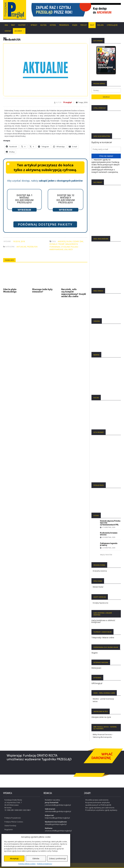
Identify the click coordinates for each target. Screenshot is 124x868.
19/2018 (16, 241)
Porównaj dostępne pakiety (45, 224)
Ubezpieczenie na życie (101, 717)
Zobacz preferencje (57, 858)
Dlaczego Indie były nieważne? (42, 290)
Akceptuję (14, 858)
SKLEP (92, 25)
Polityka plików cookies (27, 864)
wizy (71, 249)
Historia (53, 25)
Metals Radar (98, 587)
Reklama (100, 25)
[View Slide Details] (75, 10)
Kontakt (8, 31)
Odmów (36, 858)
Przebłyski (32, 247)
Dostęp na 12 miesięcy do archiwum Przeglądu (66, 199)
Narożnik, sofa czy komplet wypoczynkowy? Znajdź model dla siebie (74, 293)
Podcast (84, 25)
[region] (75, 10)
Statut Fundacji (10, 826)
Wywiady (34, 25)
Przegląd (68, 102)
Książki (75, 25)
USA (66, 249)
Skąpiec (95, 653)
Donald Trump (57, 244)
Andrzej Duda (65, 241)
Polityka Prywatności (13, 818)
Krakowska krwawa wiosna (109, 534)
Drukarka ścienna (100, 571)
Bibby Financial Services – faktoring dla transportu (103, 736)
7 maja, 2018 (82, 102)
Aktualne (21, 247)
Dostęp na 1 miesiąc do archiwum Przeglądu (24, 199)
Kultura (43, 25)
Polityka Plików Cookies (14, 822)
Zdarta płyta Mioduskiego (10, 290)
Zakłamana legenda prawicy (109, 544)
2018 (23, 241)
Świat (13, 25)
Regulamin (9, 829)
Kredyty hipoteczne (101, 603)
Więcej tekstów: (106, 555)
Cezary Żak (78, 241)
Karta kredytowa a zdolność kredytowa (103, 621)
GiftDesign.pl (97, 683)
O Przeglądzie (112, 25)
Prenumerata (64, 25)
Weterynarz (96, 668)
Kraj (6, 25)
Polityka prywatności (44, 864)
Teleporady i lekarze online (103, 637)
